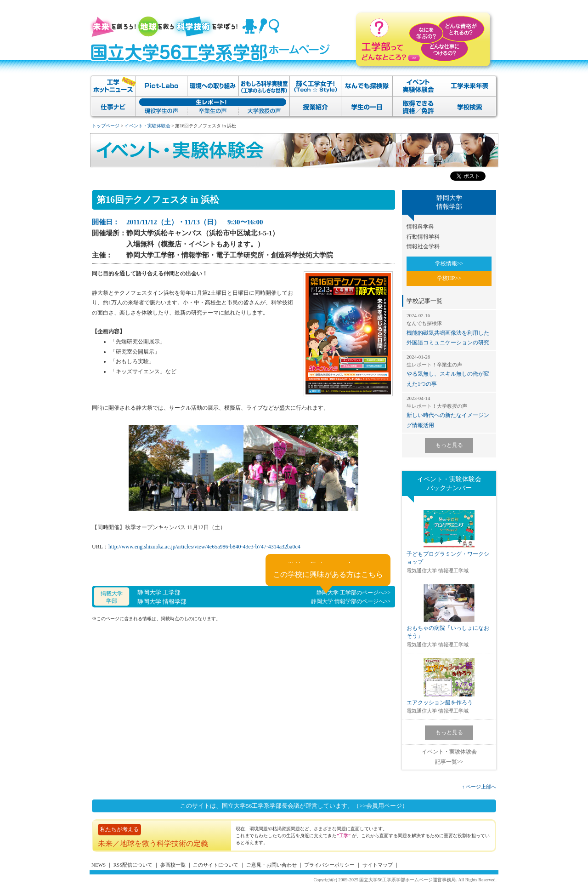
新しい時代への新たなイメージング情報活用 (449, 412)
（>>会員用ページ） (381, 806)
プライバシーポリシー (329, 865)
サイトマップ (378, 865)
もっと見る (449, 445)
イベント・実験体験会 (147, 126)
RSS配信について (133, 865)
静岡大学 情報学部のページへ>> (351, 601)
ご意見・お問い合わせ (271, 865)
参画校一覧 (173, 865)
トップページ (106, 126)
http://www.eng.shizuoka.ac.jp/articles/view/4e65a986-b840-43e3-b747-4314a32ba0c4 (204, 547)
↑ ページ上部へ (479, 787)
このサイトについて (216, 865)
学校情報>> (449, 263)
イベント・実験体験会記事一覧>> (449, 757)
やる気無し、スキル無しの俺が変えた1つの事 (449, 370)
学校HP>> (449, 278)
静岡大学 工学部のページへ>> (353, 593)
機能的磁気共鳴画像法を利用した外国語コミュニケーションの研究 (449, 329)
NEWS (99, 865)
